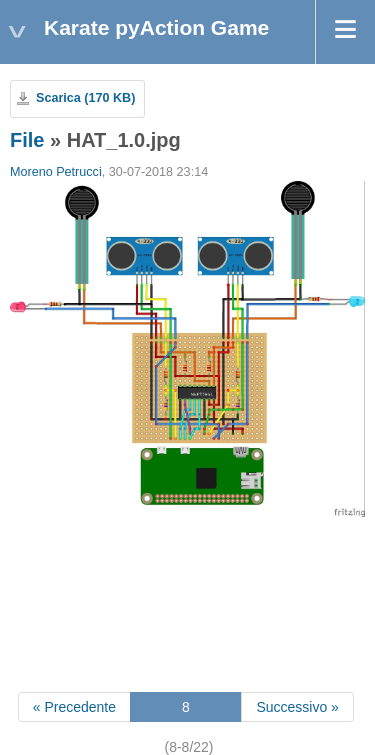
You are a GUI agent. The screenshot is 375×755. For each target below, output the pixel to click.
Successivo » (297, 707)
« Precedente (74, 707)
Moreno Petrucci (56, 172)
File (27, 140)
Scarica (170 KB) (85, 98)
